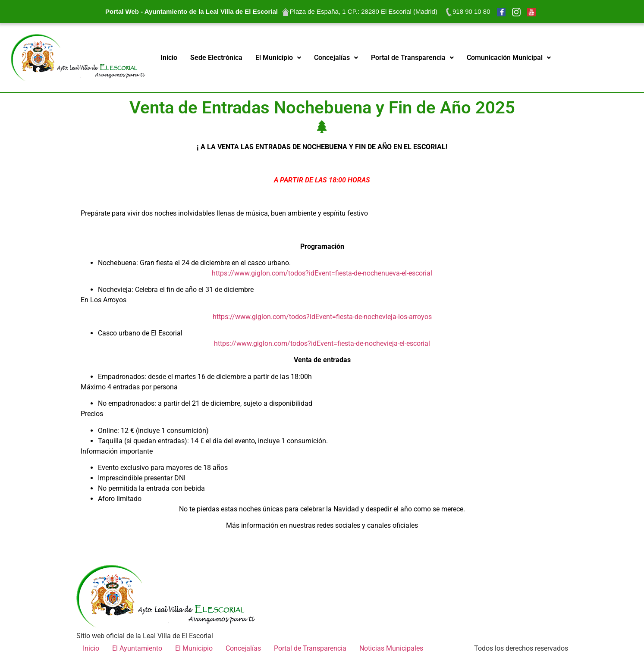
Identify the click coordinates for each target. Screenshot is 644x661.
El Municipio (278, 58)
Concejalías (336, 58)
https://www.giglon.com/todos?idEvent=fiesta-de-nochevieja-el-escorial (322, 343)
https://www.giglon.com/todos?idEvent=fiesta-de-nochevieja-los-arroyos (322, 317)
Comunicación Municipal (509, 58)
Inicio (169, 58)
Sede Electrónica (216, 58)
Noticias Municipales (391, 648)
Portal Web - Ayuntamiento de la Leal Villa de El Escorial (192, 11)
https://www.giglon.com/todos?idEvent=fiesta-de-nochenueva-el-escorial (322, 273)
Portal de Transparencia (412, 58)
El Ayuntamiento (137, 648)
